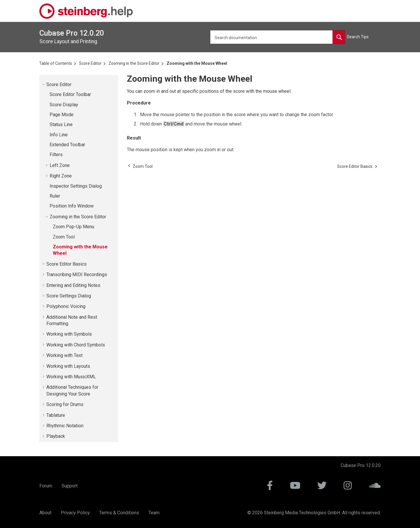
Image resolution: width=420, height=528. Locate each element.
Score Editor (90, 63)
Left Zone (60, 165)
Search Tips (358, 37)
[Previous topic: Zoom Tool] (143, 166)
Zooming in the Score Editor (134, 63)
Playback (56, 436)
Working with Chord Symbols (76, 345)
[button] (44, 84)
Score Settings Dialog (69, 296)
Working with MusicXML (71, 377)
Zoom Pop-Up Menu (73, 227)
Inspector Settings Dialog (76, 186)
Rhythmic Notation (65, 426)
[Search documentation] (339, 37)
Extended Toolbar (67, 145)
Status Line (61, 124)
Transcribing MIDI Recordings (77, 275)
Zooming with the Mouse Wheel (197, 63)
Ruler (55, 196)
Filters (56, 155)
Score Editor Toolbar (70, 94)
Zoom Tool (64, 237)
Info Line (59, 135)
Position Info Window (72, 206)
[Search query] (278, 37)
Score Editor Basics (66, 264)
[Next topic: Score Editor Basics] (355, 166)
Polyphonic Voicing (66, 306)
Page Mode (62, 115)
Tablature (56, 415)
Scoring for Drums (65, 404)
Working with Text (64, 355)
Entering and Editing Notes (73, 285)
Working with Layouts (68, 366)
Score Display (64, 105)
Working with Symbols (69, 334)
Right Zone (61, 176)
